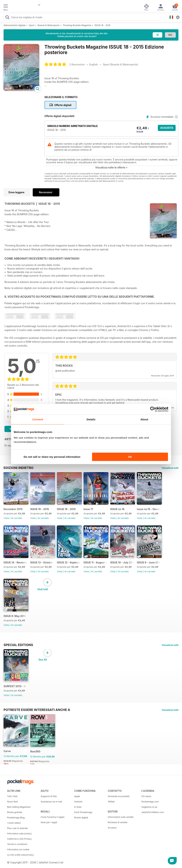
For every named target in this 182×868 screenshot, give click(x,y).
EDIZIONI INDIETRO (18, 468)
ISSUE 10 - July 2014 (122, 562)
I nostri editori (14, 823)
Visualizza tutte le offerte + (111, 167)
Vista (6, 518)
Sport (32, 25)
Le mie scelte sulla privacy (20, 855)
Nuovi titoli (12, 802)
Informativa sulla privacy (19, 834)
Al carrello (17, 518)
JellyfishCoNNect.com (153, 812)
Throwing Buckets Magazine (77, 25)
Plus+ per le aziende (17, 828)
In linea (78, 807)
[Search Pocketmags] (7, 18)
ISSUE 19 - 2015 (40, 509)
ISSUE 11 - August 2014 (95, 562)
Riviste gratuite (15, 812)
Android (78, 802)
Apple (77, 796)
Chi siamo (146, 796)
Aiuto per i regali (49, 822)
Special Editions (18, 645)
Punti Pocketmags (83, 812)
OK (130, 457)
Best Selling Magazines (19, 807)
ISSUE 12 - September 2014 (69, 562)
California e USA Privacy (19, 839)
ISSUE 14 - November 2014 (15, 562)
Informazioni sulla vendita (121, 817)
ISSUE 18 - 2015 (102, 25)
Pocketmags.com (150, 802)
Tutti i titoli (12, 796)
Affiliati (111, 802)
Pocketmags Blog (16, 818)
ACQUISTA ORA (167, 129)
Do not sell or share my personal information (52, 457)
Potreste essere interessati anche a (37, 710)
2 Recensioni (77, 64)
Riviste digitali (81, 818)
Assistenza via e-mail (51, 802)
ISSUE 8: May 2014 (15, 616)
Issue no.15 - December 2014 (149, 509)
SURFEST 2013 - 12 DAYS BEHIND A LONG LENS (15, 686)
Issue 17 (88, 509)
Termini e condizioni (17, 844)
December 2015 (13, 509)
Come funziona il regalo (53, 817)
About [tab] (144, 419)
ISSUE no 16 (117, 509)
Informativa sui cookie (18, 849)
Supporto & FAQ (49, 796)
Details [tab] (91, 419)
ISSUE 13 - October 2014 (42, 562)
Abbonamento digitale (15, 25)
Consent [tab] (38, 419)
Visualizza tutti (170, 468)
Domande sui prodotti (119, 796)
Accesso (112, 828)
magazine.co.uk (149, 807)
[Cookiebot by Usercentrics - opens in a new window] (153, 409)
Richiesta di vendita (117, 822)
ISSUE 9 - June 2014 (149, 562)
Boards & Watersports (48, 25)
